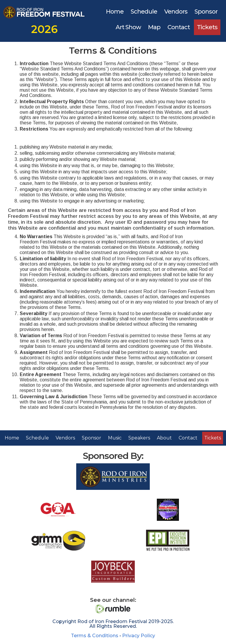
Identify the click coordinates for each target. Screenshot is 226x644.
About (164, 438)
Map (154, 27)
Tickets (207, 27)
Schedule (144, 11)
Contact (179, 27)
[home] (44, 18)
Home (115, 11)
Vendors (176, 11)
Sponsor (206, 11)
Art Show (128, 27)
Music (115, 438)
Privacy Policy (139, 636)
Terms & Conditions (95, 636)
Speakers (139, 438)
